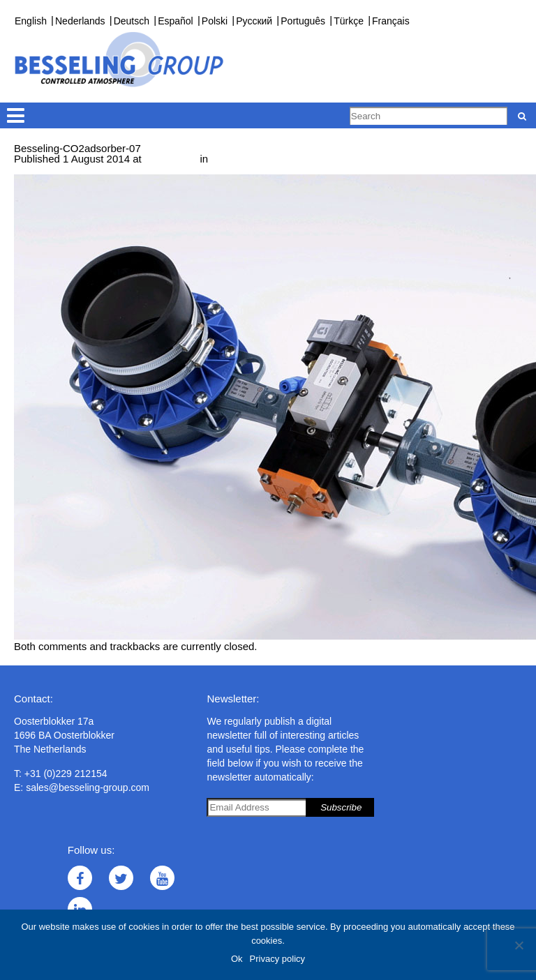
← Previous (41, 169)
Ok (237, 959)
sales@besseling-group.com (88, 787)
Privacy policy (277, 959)
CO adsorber (243, 159)
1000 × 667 (171, 159)
